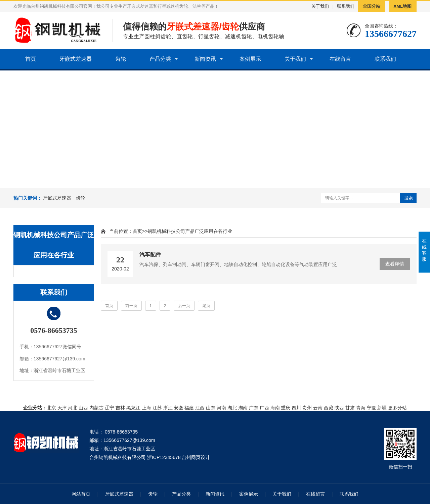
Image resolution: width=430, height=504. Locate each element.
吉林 (120, 408)
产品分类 (160, 59)
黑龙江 (133, 408)
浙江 (168, 408)
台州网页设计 (196, 457)
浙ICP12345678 (164, 457)
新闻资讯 (205, 59)
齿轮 (121, 59)
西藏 (329, 408)
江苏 (157, 408)
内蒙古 (96, 408)
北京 (51, 408)
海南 (275, 408)
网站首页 (81, 494)
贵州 (307, 408)
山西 (83, 408)
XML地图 (403, 6)
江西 (200, 408)
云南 (318, 408)
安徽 (178, 408)
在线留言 (340, 59)
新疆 (382, 408)
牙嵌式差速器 (76, 59)
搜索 (408, 198)
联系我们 (346, 6)
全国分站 (372, 6)
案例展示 (250, 59)
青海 (361, 408)
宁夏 (372, 408)
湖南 (243, 408)
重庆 (286, 408)
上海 (146, 408)
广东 (254, 408)
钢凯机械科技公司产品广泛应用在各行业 (190, 231)
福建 (189, 408)
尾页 (206, 306)
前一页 (131, 306)
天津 (62, 408)
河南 (221, 408)
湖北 (232, 408)
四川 (296, 408)
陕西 (339, 408)
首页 (31, 59)
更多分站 (397, 408)
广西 (264, 408)
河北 (73, 408)
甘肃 (350, 408)
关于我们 (320, 6)
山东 (211, 408)
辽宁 (110, 408)
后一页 (184, 306)
